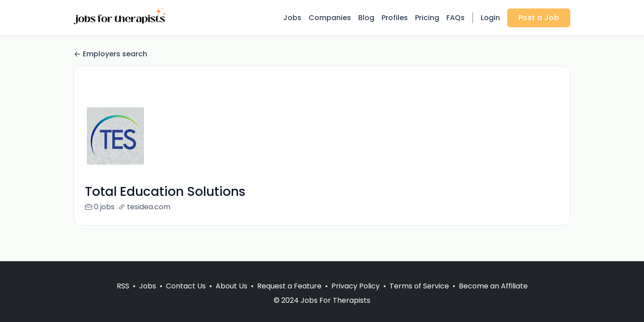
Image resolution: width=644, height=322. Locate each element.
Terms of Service (419, 286)
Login (490, 18)
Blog (366, 18)
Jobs (292, 18)
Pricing (427, 18)
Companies (330, 18)
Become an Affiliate (493, 286)
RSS (123, 286)
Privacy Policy (356, 286)
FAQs (455, 18)
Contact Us (186, 286)
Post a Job (539, 18)
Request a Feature (289, 286)
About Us (231, 286)
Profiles (395, 18)
